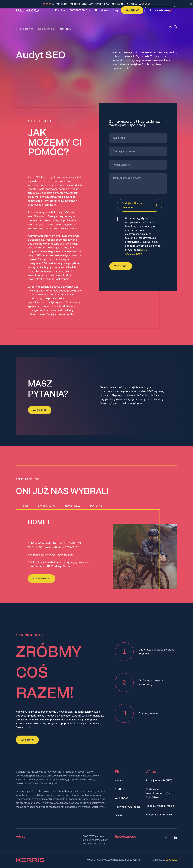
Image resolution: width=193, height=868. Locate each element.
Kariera (119, 781)
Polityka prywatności (127, 807)
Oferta (151, 772)
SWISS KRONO (47, 506)
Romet (24, 506)
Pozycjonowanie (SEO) (159, 781)
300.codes (171, 860)
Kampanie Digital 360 (159, 815)
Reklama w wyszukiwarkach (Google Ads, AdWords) (160, 793)
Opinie (119, 816)
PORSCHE (96, 506)
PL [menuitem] (171, 34)
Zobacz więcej (42, 579)
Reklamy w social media (160, 806)
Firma (120, 772)
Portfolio (120, 789)
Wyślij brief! (40, 410)
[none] (172, 33)
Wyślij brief (27, 740)
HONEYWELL (73, 506)
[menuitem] (172, 33)
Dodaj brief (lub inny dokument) (133, 244)
